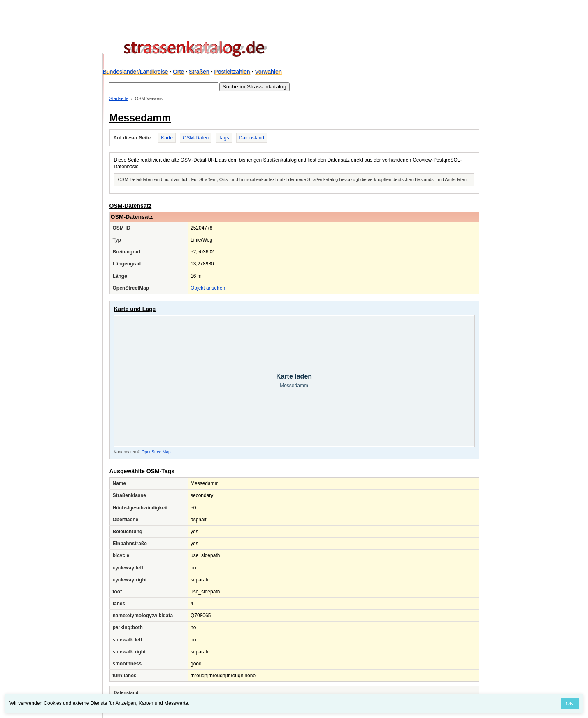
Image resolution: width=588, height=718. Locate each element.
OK (570, 703)
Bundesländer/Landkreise (136, 72)
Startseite (119, 98)
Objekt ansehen (208, 288)
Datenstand (252, 138)
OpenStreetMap (156, 452)
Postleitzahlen (232, 72)
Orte (178, 72)
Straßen (199, 72)
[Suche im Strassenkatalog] (164, 87)
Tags (224, 138)
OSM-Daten (196, 138)
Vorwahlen (268, 72)
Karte (167, 138)
